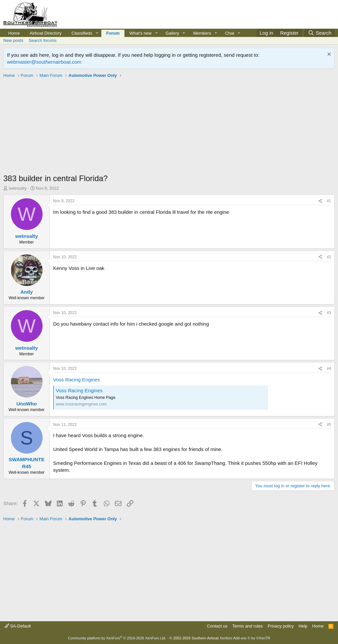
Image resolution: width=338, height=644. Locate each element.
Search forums (43, 40)
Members (202, 33)
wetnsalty (18, 188)
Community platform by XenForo (117, 638)
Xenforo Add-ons (245, 638)
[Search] (320, 33)
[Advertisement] (169, 127)
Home (14, 33)
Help (303, 626)
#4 (329, 369)
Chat (230, 33)
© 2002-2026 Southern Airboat (194, 638)
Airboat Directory (46, 33)
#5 (329, 425)
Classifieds (82, 33)
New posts (13, 40)
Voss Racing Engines (77, 380)
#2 (329, 257)
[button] (97, 33)
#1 (329, 201)
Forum (113, 33)
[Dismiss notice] (328, 55)
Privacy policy (281, 626)
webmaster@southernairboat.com (44, 62)
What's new (140, 33)
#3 (329, 313)
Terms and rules (248, 626)
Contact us (217, 626)
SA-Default (18, 626)
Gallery (172, 33)
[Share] (320, 201)
